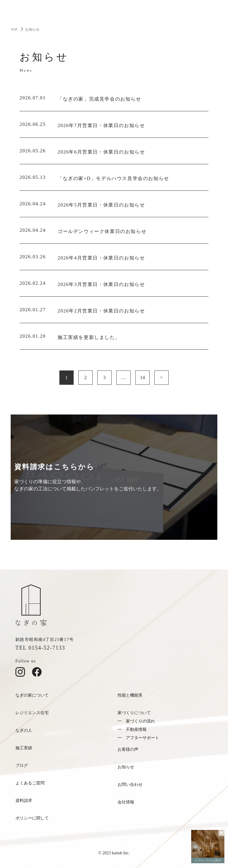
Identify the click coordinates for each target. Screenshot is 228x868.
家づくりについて (134, 713)
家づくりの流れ (140, 721)
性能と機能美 (130, 695)
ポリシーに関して (32, 818)
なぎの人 (24, 730)
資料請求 (24, 801)
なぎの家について (32, 695)
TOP (14, 29)
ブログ (22, 765)
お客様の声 (128, 749)
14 (142, 377)
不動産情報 (136, 729)
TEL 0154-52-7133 (40, 648)
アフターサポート (142, 738)
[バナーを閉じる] (221, 833)
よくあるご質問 (30, 783)
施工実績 (24, 748)
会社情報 (126, 802)
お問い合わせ (130, 785)
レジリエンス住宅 (32, 713)
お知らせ (126, 767)
